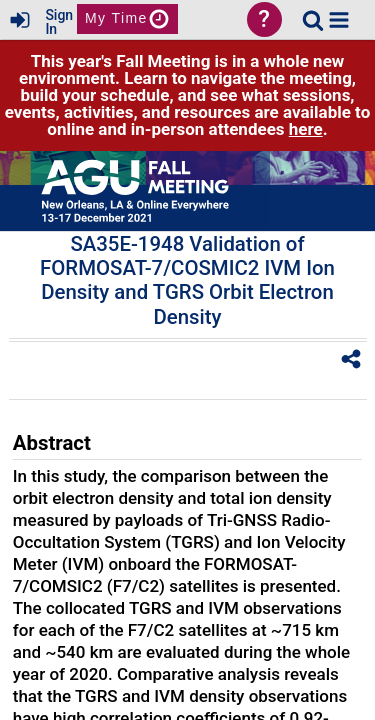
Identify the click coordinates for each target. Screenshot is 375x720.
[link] (313, 20)
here (306, 129)
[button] (339, 20)
